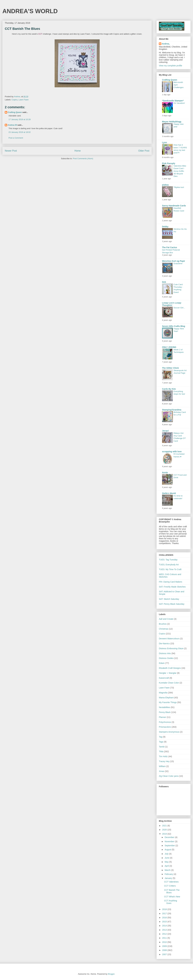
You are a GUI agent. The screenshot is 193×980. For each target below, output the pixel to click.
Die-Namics (164, 643)
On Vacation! (179, 103)
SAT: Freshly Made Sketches (172, 587)
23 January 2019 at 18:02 (20, 132)
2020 (165, 830)
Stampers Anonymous (169, 732)
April (167, 866)
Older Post (144, 151)
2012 (165, 934)
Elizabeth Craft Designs (170, 668)
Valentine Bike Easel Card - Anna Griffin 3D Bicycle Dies (180, 171)
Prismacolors (165, 727)
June (167, 858)
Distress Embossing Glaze (171, 648)
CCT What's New (172, 897)
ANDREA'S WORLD (30, 11)
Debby (165, 227)
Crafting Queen (15, 112)
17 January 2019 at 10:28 (20, 119)
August (168, 850)
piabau (165, 185)
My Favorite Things (168, 702)
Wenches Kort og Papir (174, 261)
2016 (165, 918)
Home (78, 151)
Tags (161, 742)
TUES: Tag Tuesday (168, 560)
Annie (165, 472)
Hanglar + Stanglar (168, 673)
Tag (161, 737)
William (162, 766)
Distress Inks (165, 653)
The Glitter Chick (170, 368)
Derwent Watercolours (169, 639)
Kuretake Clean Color (169, 683)
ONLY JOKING (169, 347)
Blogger (111, 974)
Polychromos (165, 722)
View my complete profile (170, 66)
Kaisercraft (164, 678)
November (170, 841)
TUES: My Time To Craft (170, 569)
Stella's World (169, 493)
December (170, 837)
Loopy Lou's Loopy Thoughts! (172, 304)
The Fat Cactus (170, 247)
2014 (165, 926)
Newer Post (11, 151)
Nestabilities (164, 707)
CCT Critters (170, 886)
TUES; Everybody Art (169, 565)
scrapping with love (172, 452)
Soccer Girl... (179, 308)
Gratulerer (178, 263)
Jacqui (165, 431)
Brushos (163, 624)
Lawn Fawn (24, 100)
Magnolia (163, 693)
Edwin (162, 663)
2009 (165, 946)
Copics (15, 100)
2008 (165, 950)
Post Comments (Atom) (83, 159)
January (169, 878)
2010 (165, 942)
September (170, 846)
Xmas (162, 771)
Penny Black (165, 712)
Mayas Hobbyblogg (172, 122)
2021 (165, 826)
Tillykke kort (179, 187)
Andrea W (12, 125)
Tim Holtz (163, 756)
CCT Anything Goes (171, 902)
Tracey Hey (164, 761)
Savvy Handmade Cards (174, 206)
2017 (165, 914)
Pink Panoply (169, 163)
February (169, 874)
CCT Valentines (171, 882)
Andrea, (166, 44)
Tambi (162, 747)
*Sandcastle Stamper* (173, 101)
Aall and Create (166, 619)
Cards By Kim (169, 389)
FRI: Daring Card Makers (171, 582)
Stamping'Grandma (172, 410)
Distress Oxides (166, 658)
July (167, 854)
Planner (162, 717)
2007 (165, 954)
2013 (165, 930)
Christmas (164, 629)
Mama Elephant (166, 698)
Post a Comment (16, 138)
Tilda (161, 751)
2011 (165, 938)
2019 (165, 834)
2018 (165, 909)
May (167, 862)
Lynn (164, 142)
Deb (164, 282)
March (168, 870)
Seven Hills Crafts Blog (174, 326)
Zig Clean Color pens (169, 776)
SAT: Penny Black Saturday (172, 604)
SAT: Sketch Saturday (169, 599)
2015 (165, 922)
